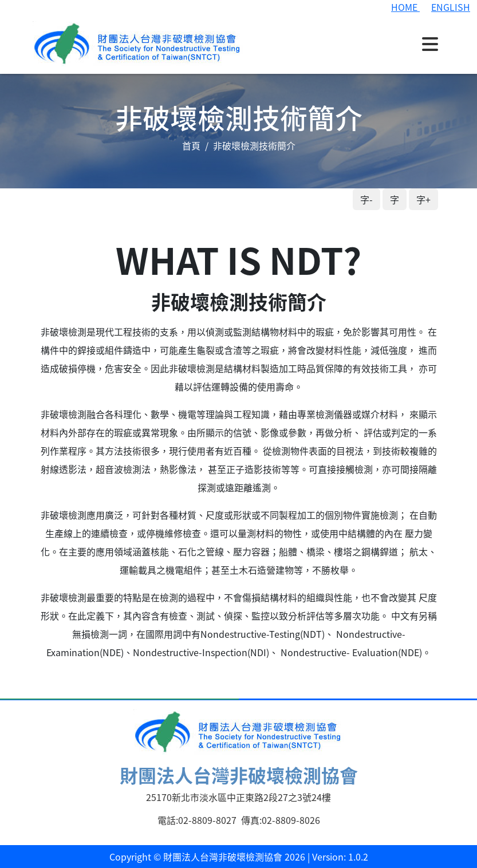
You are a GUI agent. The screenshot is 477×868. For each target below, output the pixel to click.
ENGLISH (451, 7)
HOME (405, 7)
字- (366, 199)
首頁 (191, 145)
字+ (423, 199)
